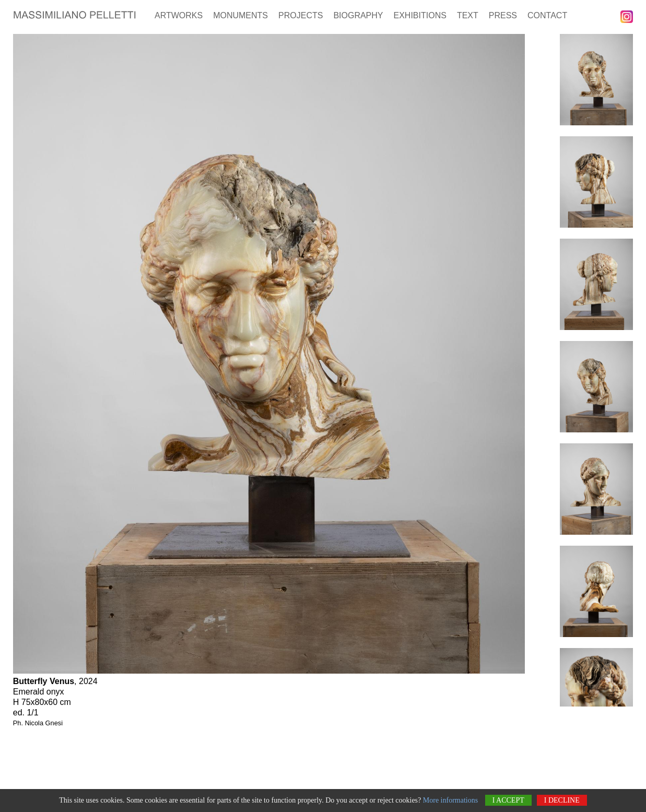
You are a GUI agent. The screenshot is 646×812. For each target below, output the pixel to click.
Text (468, 15)
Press (503, 15)
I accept (508, 800)
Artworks (179, 15)
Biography (358, 15)
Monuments (240, 15)
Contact (547, 15)
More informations (450, 800)
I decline (562, 800)
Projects (301, 15)
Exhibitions (420, 15)
